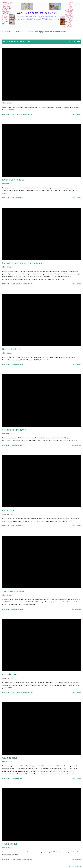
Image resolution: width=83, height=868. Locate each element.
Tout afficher (74, 42)
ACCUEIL (7, 31)
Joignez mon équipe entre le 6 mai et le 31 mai (47, 31)
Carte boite (8, 510)
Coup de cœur (10, 758)
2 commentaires (17, 198)
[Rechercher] (75, 3)
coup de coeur (10, 844)
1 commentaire (16, 445)
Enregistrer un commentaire (22, 114)
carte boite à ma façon (14, 430)
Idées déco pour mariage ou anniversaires (24, 263)
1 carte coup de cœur (13, 591)
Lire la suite (76, 114)
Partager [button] (6, 114)
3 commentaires (17, 526)
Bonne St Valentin (12, 349)
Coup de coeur (10, 674)
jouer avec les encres (13, 180)
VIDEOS (20, 31)
